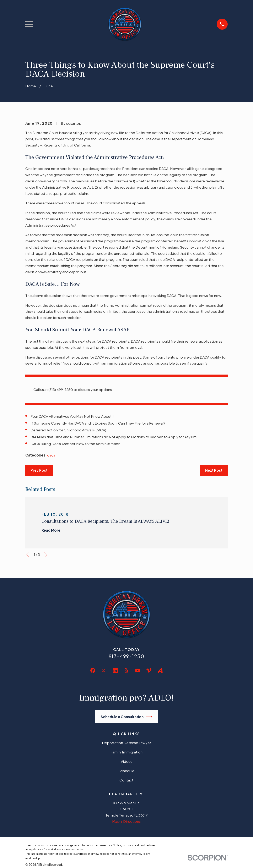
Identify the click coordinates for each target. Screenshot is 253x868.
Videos (126, 761)
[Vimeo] (149, 670)
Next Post (214, 470)
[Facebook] (93, 670)
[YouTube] (138, 670)
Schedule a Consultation (127, 717)
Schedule (126, 771)
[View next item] (46, 555)
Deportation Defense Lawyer (126, 743)
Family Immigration (126, 752)
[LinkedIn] (115, 670)
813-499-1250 (127, 656)
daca (51, 455)
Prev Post (39, 470)
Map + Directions (126, 821)
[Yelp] (126, 670)
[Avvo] (160, 670)
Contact (126, 780)
